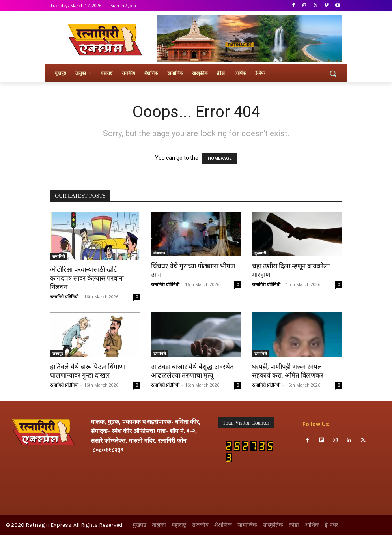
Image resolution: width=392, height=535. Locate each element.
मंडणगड (159, 253)
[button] (333, 73)
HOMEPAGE (220, 158)
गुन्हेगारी (260, 253)
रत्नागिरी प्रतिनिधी (64, 296)
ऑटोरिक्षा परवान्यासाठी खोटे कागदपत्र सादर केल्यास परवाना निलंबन (87, 278)
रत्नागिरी (59, 256)
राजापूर (58, 354)
